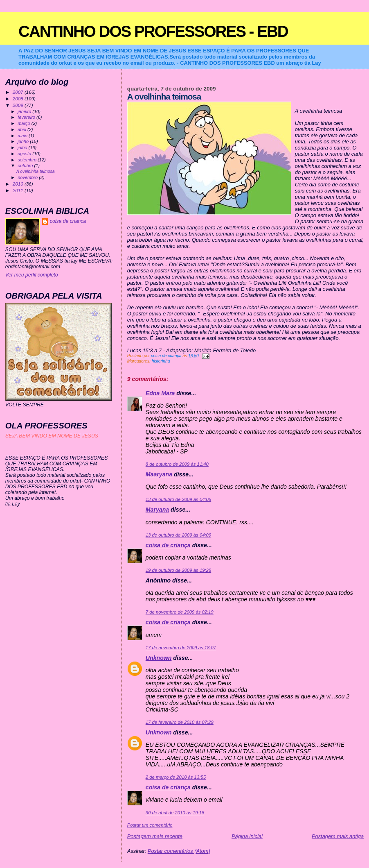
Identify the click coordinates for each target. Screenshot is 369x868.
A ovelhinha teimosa (36, 171)
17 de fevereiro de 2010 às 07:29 (180, 722)
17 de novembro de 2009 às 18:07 (181, 648)
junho (24, 141)
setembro (28, 160)
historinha (161, 361)
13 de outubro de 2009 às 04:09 (178, 535)
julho (23, 147)
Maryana (157, 510)
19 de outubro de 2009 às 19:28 (178, 570)
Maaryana (159, 474)
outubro (26, 165)
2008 (19, 99)
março (25, 123)
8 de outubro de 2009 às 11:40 (177, 464)
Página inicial (247, 836)
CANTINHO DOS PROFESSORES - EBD (153, 31)
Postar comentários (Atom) (179, 851)
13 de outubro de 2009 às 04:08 (178, 499)
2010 (19, 184)
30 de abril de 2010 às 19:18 (175, 813)
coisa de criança (168, 545)
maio (23, 136)
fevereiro (27, 117)
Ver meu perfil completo (32, 275)
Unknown (159, 658)
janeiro (25, 111)
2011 (19, 190)
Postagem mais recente (155, 836)
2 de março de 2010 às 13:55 (176, 777)
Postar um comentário (150, 825)
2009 (19, 105)
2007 (19, 92)
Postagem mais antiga (338, 836)
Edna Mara (160, 393)
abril (22, 129)
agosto (25, 154)
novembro (28, 177)
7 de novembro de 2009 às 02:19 (180, 612)
